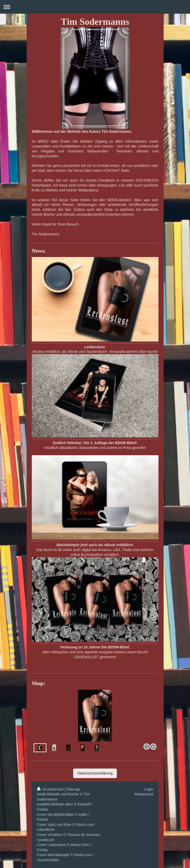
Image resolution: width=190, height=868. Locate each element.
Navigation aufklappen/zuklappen (95, 7)
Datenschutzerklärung (95, 773)
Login (149, 789)
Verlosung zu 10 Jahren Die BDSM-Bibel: (95, 647)
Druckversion (51, 789)
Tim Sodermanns (95, 22)
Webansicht (144, 794)
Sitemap (73, 789)
